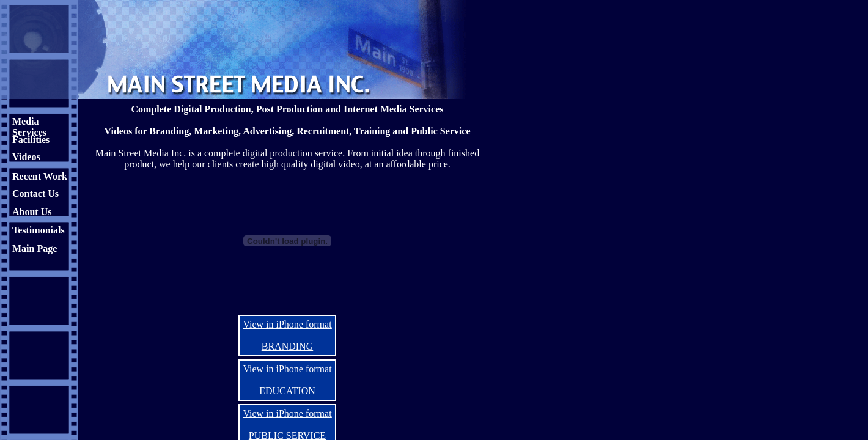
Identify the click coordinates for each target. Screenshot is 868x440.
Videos (26, 157)
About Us (32, 212)
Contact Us (35, 193)
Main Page (35, 248)
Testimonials (39, 230)
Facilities (31, 140)
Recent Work (40, 176)
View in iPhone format (287, 324)
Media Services (29, 127)
